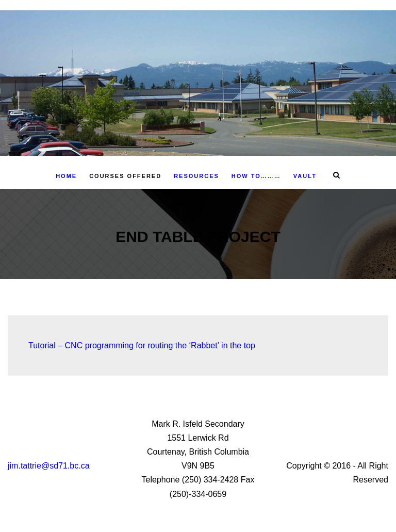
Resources (196, 176)
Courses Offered (125, 176)
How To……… (256, 176)
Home (66, 176)
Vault (305, 176)
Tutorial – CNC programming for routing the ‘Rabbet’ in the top (143, 345)
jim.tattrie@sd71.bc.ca (49, 466)
